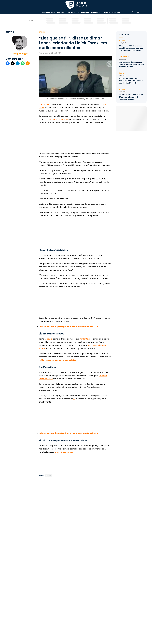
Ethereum (116, 12)
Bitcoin (107, 12)
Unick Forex (48, 475)
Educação (95, 12)
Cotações (72, 12)
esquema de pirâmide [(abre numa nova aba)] (59, 119)
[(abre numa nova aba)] (68, 326)
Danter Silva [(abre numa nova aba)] (85, 339)
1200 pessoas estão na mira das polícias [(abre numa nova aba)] (57, 360)
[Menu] (138, 12)
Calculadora (84, 12)
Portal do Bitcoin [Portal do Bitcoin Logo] (76, 5)
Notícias (60, 12)
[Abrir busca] (133, 12)
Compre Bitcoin (48, 12)
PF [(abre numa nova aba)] (74, 399)
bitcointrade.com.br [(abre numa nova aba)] (64, 452)
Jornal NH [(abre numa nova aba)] (45, 104)
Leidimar (49, 339)
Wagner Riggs (20, 54)
